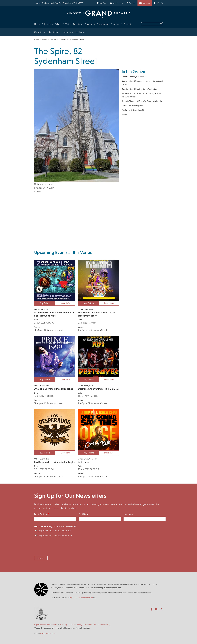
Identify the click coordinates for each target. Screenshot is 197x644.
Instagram (157, 609)
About (116, 24)
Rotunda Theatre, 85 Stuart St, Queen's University (142, 101)
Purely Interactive (49, 633)
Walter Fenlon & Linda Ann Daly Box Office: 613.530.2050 (60, 3)
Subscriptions (53, 32)
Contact (127, 24)
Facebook (152, 609)
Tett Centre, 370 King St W (132, 106)
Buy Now (146, 3)
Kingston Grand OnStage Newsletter (55, 536)
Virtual (124, 115)
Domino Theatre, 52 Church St (134, 77)
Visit (67, 24)
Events (47, 24)
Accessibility (105, 625)
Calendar (38, 32)
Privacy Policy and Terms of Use (84, 625)
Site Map (64, 625)
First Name (84, 514)
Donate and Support (83, 24)
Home (37, 24)
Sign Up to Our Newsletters (45, 625)
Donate (132, 3)
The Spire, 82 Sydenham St (133, 110)
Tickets (58, 24)
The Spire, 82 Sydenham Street (49, 330)
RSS (161, 609)
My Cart (103, 3)
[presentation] (55, 547)
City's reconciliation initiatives (82, 598)
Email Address (41, 514)
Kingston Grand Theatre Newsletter (54, 531)
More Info (65, 303)
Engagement (103, 24)
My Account (118, 3)
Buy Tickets (45, 303)
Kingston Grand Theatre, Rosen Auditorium (140, 89)
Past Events (80, 32)
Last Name (128, 514)
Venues (67, 32)
